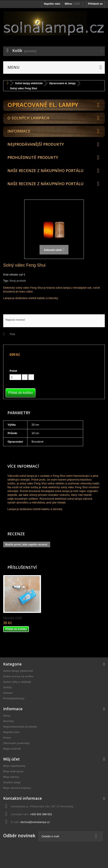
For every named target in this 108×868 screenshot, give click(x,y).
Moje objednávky (14, 766)
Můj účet (11, 759)
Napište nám (52, 4)
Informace (19, 131)
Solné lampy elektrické (18, 671)
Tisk (12, 334)
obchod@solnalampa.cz (35, 822)
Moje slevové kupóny (17, 788)
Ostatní (8, 693)
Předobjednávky (14, 698)
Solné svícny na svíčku (18, 676)
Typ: (6, 281)
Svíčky (8, 687)
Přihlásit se (95, 4)
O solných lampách (28, 118)
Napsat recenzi (15, 320)
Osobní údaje (12, 782)
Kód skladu (11, 275)
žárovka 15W (13, 618)
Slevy (7, 716)
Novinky (9, 721)
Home (7, 738)
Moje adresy (11, 777)
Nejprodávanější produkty (36, 144)
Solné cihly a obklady (17, 682)
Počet (13, 371)
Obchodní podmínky (17, 743)
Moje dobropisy (13, 771)
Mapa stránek (12, 749)
